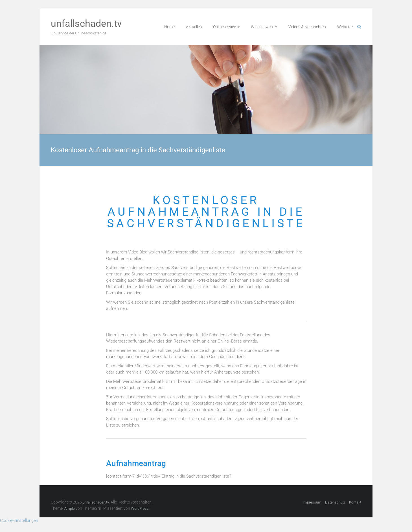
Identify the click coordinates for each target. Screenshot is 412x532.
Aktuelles (194, 27)
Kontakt (355, 502)
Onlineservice (224, 27)
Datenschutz (335, 502)
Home (169, 27)
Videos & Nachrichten (307, 27)
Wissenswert (262, 27)
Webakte (345, 27)
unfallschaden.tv (86, 23)
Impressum (312, 502)
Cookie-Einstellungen (19, 520)
